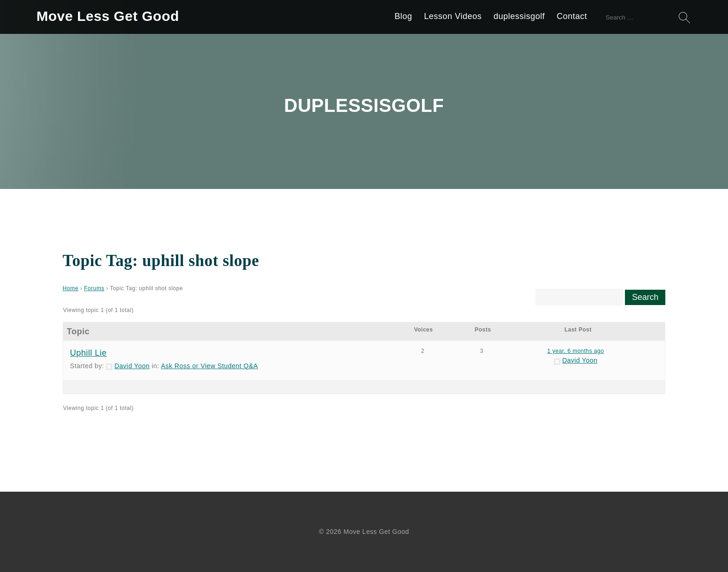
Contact (572, 16)
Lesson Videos (453, 16)
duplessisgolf (519, 16)
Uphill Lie (88, 353)
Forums (94, 288)
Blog (403, 16)
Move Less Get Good (107, 16)
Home (71, 288)
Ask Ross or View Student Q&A (210, 366)
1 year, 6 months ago (576, 351)
